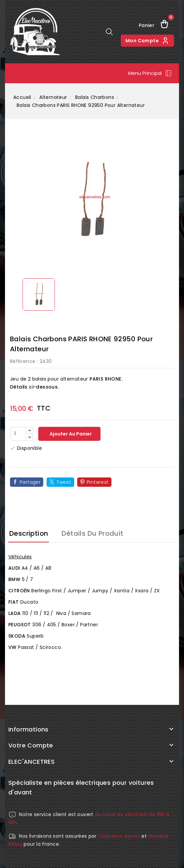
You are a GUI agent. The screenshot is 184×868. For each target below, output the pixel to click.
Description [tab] (29, 533)
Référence (23, 361)
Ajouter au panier (70, 434)
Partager (30, 482)
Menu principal (150, 73)
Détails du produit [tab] (92, 533)
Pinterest (98, 482)
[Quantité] (18, 434)
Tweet (64, 482)
